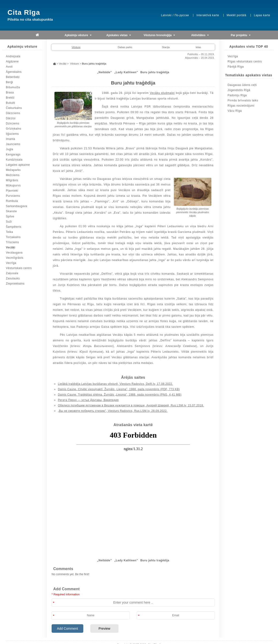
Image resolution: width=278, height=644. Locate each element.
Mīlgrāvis (12, 180)
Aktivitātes (200, 35)
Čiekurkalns (14, 108)
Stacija (166, 47)
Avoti (9, 67)
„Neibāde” (104, 72)
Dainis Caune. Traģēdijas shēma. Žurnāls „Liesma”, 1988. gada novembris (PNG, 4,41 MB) (120, 395)
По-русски (182, 15)
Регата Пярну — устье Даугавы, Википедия (88, 400)
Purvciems (13, 196)
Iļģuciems (12, 134)
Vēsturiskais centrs (19, 268)
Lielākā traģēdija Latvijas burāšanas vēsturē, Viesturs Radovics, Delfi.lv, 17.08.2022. (116, 384)
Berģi (10, 82)
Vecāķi (11, 247)
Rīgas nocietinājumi (241, 106)
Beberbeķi (13, 77)
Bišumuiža (13, 87)
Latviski (166, 15)
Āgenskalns (14, 72)
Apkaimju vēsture (78, 35)
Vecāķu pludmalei (162, 93)
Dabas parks (125, 47)
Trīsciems (12, 242)
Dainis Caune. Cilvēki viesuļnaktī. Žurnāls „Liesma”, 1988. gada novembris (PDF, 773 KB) (119, 389)
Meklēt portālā (236, 15)
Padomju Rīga (237, 95)
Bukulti (11, 103)
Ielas (198, 47)
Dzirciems (13, 123)
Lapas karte (262, 15)
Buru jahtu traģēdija (155, 72)
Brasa (10, 93)
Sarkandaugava (17, 206)
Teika (10, 232)
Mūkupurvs (13, 185)
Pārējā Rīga (236, 67)
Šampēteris (14, 227)
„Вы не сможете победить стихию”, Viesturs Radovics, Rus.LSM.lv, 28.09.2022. (113, 411)
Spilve (10, 216)
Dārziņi (11, 118)
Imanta (11, 139)
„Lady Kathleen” (126, 72)
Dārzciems (13, 113)
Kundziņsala (14, 160)
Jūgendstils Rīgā (239, 90)
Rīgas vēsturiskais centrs (245, 62)
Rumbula (12, 201)
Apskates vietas (119, 35)
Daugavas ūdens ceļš (242, 85)
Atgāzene (12, 62)
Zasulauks (13, 278)
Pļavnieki (12, 191)
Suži (9, 222)
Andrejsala (13, 56)
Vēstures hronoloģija (159, 35)
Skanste (11, 211)
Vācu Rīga (235, 111)
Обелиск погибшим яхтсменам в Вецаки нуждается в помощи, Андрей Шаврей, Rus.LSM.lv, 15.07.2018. (131, 405)
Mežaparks (13, 170)
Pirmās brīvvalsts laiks (243, 100)
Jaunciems (13, 144)
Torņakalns (13, 237)
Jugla (10, 149)
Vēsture (76, 47)
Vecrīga (11, 263)
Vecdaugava (14, 253)
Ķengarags (13, 154)
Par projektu (241, 35)
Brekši (10, 98)
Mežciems (13, 175)
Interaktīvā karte (208, 15)
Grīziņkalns (14, 129)
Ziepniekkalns (15, 284)
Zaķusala (12, 273)
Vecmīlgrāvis (15, 258)
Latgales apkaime (18, 165)
